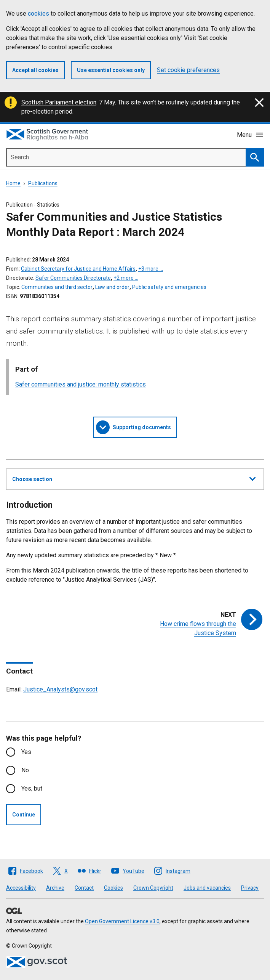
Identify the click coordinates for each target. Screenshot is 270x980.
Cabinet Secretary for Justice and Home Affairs (78, 269)
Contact (84, 888)
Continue (24, 815)
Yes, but (32, 788)
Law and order (112, 287)
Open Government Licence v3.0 (122, 921)
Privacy (250, 888)
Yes (26, 752)
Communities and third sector (57, 287)
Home (13, 183)
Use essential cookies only (111, 70)
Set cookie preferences (188, 70)
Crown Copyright (153, 888)
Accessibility (21, 888)
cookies (38, 14)
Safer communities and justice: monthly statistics (81, 384)
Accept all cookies (35, 70)
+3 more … (151, 269)
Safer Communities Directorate (73, 278)
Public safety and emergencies (169, 287)
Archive (55, 888)
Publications (43, 183)
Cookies (113, 888)
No (25, 770)
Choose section (134, 478)
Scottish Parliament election (59, 102)
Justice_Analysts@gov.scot (60, 689)
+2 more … (126, 278)
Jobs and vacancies (207, 888)
